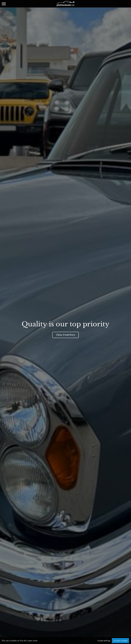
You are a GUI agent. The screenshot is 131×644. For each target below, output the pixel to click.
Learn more (32, 641)
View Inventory (65, 335)
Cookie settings (104, 641)
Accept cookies (120, 641)
